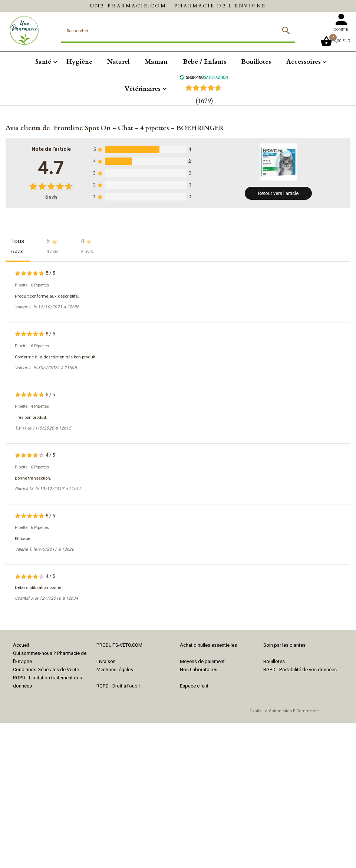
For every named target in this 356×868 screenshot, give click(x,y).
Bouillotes (256, 62)
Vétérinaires (143, 89)
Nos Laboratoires (199, 670)
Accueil (21, 645)
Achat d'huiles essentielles (208, 645)
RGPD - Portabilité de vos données (300, 670)
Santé (43, 62)
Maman (156, 62)
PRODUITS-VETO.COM (119, 645)
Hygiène (79, 62)
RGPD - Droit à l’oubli (118, 686)
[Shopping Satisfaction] (204, 78)
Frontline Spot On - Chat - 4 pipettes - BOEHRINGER (139, 128)
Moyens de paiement (202, 661)
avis (51, 197)
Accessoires (304, 62)
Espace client (194, 686)
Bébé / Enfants (205, 62)
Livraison (106, 661)
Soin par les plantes (284, 645)
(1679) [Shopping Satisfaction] (204, 101)
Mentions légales (115, 670)
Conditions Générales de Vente (46, 670)
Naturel (118, 62)
